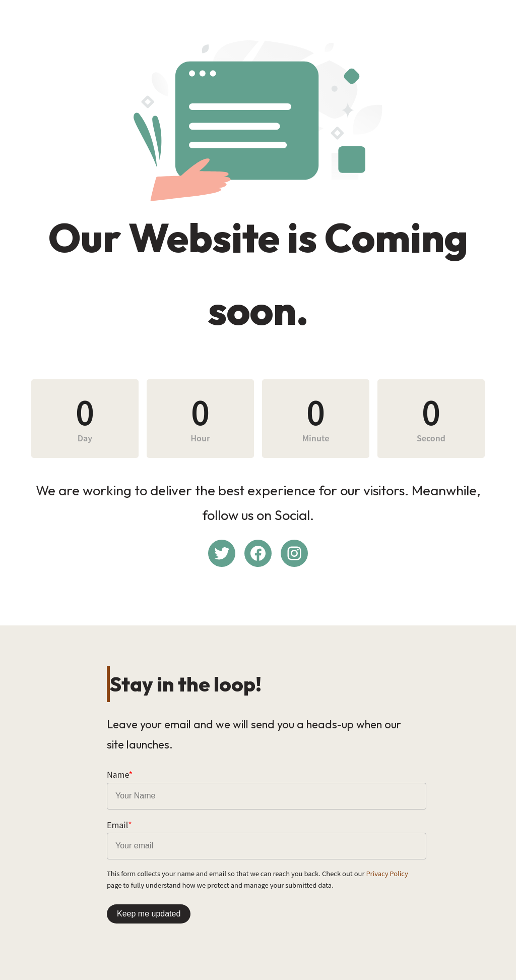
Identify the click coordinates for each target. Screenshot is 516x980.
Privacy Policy (387, 873)
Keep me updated (149, 914)
